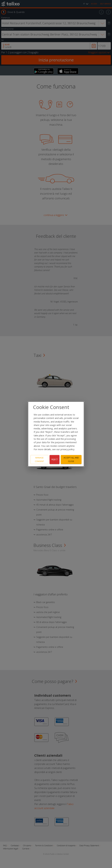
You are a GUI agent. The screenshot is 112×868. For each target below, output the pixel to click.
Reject (55, 460)
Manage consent (39, 459)
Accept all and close (71, 459)
